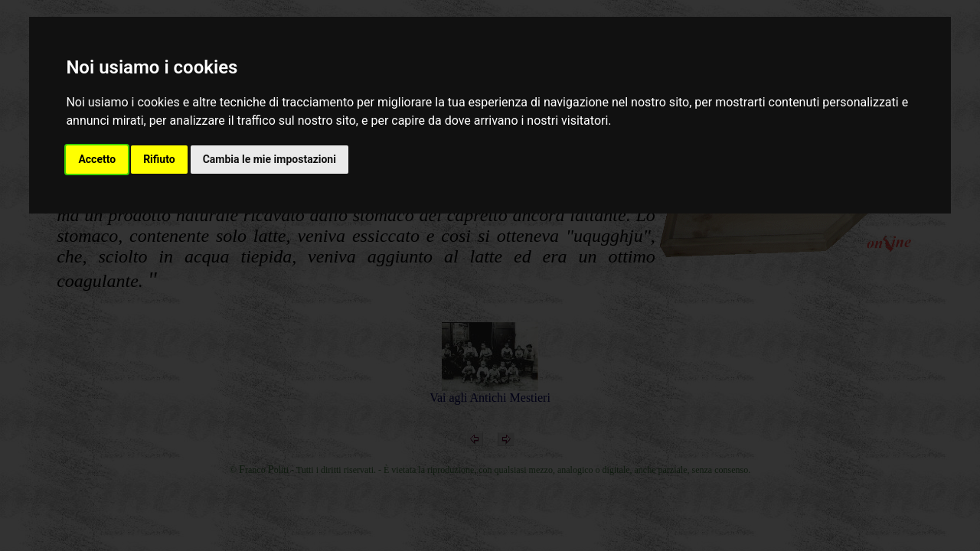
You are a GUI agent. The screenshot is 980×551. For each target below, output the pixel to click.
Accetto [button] (97, 159)
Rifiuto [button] (159, 159)
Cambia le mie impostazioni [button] (269, 159)
